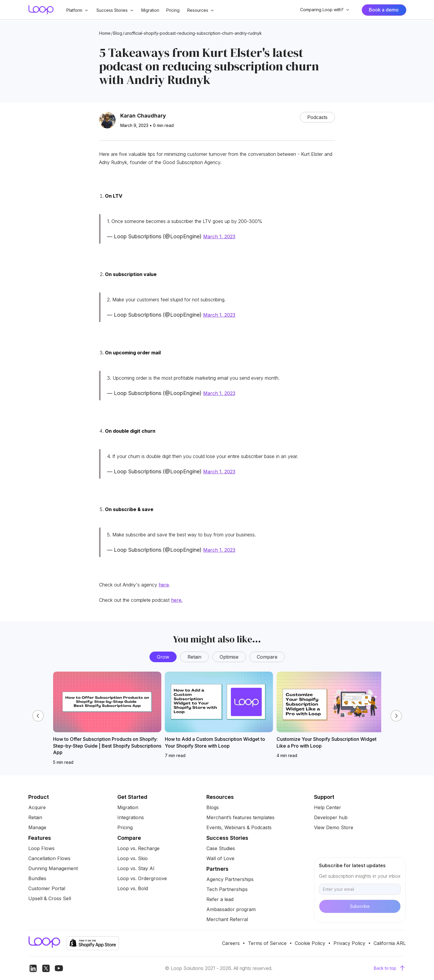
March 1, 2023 (219, 237)
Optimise (229, 657)
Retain (194, 657)
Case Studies (221, 848)
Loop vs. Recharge (138, 848)
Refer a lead (220, 899)
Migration (150, 10)
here (164, 585)
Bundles (37, 878)
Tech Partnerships (227, 889)
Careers (231, 943)
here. (177, 600)
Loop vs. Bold (133, 888)
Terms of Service (267, 943)
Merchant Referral (227, 919)
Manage (37, 827)
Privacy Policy (349, 943)
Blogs (213, 807)
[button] (77, 10)
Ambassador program (231, 909)
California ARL (390, 943)
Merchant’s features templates (240, 817)
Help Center (328, 807)
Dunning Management (53, 868)
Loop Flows (41, 848)
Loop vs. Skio (133, 858)
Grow (163, 657)
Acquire (37, 807)
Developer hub (331, 817)
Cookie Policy (310, 943)
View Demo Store (334, 827)
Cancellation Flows (49, 858)
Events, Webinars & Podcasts (239, 827)
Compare (267, 657)
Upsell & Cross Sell (50, 898)
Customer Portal (47, 888)
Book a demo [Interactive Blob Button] (384, 10)
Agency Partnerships (230, 879)
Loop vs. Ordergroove (142, 878)
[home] (41, 10)
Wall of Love (220, 858)
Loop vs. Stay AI (136, 868)
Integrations (131, 817)
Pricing (173, 10)
